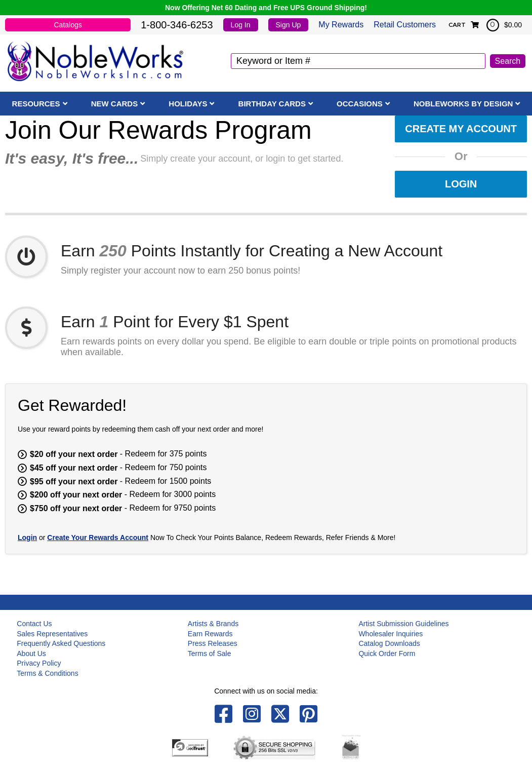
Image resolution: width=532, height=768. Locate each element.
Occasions (360, 104)
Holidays (188, 104)
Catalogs (68, 25)
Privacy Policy (39, 663)
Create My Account (461, 129)
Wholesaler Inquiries (391, 634)
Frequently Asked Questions (61, 643)
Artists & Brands (213, 624)
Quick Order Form (387, 654)
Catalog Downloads (389, 643)
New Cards (115, 104)
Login (461, 184)
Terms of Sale (210, 654)
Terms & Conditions (47, 673)
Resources (36, 104)
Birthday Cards (272, 104)
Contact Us (34, 624)
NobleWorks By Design (463, 104)
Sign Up (289, 25)
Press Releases (213, 643)
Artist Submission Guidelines (403, 624)
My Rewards (341, 25)
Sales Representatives (52, 634)
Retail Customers (405, 25)
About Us (31, 654)
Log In (241, 25)
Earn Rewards (210, 634)
